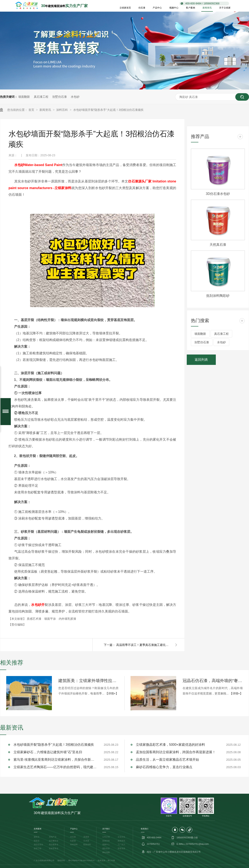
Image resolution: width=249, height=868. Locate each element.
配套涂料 (87, 845)
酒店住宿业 (38, 845)
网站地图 (106, 852)
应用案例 (38, 829)
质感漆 (86, 837)
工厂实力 (121, 845)
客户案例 (190, 8)
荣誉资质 (121, 848)
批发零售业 (54, 848)
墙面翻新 (24, 97)
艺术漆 (86, 841)
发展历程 (106, 841)
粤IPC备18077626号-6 (85, 861)
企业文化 (121, 837)
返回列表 (201, 360)
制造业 (37, 841)
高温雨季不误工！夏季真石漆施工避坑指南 (143, 645)
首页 (32, 110)
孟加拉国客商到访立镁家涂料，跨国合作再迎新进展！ (176, 752)
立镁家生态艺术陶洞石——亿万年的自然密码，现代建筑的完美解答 (55, 767)
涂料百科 (62, 110)
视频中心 (174, 8)
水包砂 (75, 97)
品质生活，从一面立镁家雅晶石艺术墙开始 (167, 760)
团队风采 (106, 848)
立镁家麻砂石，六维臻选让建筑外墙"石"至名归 (48, 752)
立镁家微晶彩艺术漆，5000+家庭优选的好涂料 (170, 745)
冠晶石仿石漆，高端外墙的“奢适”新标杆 (213, 681)
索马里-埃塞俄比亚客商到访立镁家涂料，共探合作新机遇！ (55, 760)
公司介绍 (106, 837)
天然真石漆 (218, 245)
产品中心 (157, 8)
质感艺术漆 (34, 619)
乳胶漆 (73, 841)
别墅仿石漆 (60, 97)
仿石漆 (142, 8)
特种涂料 (74, 845)
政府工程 (38, 848)
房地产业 (53, 837)
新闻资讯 (207, 8)
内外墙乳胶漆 (67, 619)
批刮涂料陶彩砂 (218, 296)
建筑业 (37, 837)
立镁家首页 (125, 8)
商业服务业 (54, 845)
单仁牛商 (111, 861)
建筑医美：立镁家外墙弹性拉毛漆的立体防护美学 (88, 681)
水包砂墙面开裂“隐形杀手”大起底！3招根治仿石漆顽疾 (108, 110)
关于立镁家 (225, 8)
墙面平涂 (50, 619)
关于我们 (106, 829)
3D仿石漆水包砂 (218, 194)
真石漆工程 (41, 97)
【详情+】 (112, 693)
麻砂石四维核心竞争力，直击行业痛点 (164, 767)
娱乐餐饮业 (54, 841)
